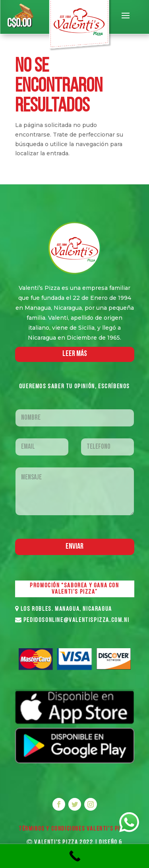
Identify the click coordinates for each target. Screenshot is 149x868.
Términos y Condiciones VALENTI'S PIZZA (74, 829)
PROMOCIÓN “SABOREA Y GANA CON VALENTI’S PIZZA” (74, 589)
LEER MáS (75, 354)
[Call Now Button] (74, 856)
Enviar (74, 547)
